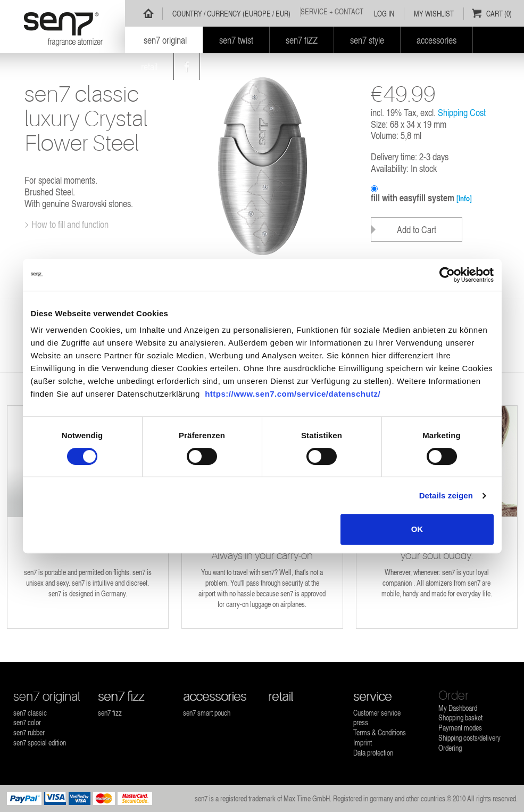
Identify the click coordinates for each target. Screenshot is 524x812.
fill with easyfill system (421, 198)
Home (148, 13)
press (361, 722)
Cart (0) (499, 14)
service (372, 697)
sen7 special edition (40, 743)
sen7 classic (30, 713)
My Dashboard (458, 708)
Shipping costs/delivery (469, 738)
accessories (215, 697)
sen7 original (47, 697)
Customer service (377, 713)
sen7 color (27, 722)
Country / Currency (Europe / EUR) (231, 14)
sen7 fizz (121, 697)
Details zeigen (446, 495)
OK (417, 529)
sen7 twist (236, 40)
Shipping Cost (462, 112)
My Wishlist (434, 14)
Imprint (363, 743)
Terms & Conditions (380, 732)
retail (281, 697)
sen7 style (367, 40)
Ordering (450, 748)
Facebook (187, 67)
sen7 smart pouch (207, 713)
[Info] (464, 199)
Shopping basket (460, 717)
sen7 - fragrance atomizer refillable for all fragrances (63, 27)
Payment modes (460, 728)
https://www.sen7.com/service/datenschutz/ (293, 394)
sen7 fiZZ (302, 40)
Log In (384, 14)
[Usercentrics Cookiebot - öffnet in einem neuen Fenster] (447, 275)
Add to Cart (417, 229)
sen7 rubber (29, 732)
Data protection (373, 753)
